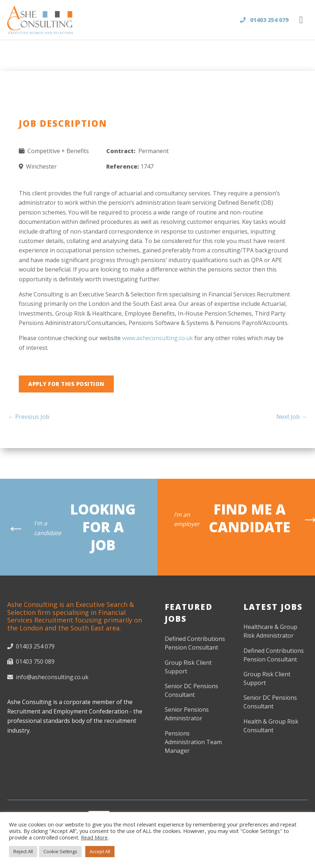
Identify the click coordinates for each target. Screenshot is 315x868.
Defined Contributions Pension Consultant (195, 643)
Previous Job (29, 417)
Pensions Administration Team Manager (193, 742)
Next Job (292, 417)
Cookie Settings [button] (60, 851)
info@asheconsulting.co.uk (48, 677)
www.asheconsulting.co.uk (157, 338)
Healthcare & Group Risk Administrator (270, 631)
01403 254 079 (264, 20)
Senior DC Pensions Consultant (191, 690)
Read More (94, 837)
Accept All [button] (100, 851)
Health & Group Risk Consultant (271, 726)
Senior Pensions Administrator (187, 714)
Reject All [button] (23, 851)
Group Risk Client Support (188, 667)
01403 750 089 (31, 661)
